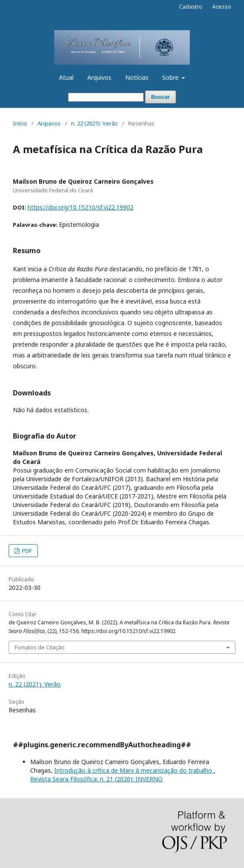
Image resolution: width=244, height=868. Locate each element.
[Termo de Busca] (106, 97)
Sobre (171, 77)
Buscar (161, 97)
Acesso (222, 6)
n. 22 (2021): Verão (94, 123)
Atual (66, 77)
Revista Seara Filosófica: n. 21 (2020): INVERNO (96, 779)
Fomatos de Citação (40, 647)
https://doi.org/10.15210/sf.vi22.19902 (80, 207)
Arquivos (99, 77)
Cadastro (191, 6)
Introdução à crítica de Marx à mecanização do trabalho (134, 770)
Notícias (137, 77)
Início (20, 123)
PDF (26, 551)
